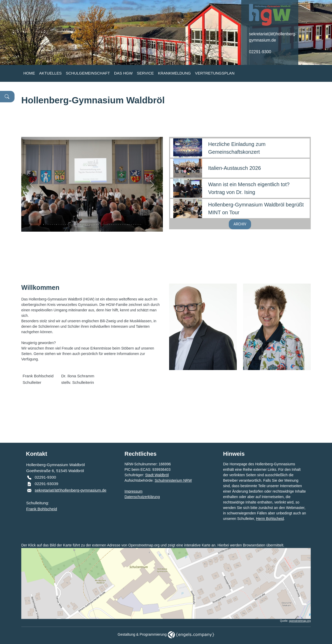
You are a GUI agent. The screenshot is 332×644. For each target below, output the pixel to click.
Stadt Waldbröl (157, 475)
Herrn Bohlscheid (270, 519)
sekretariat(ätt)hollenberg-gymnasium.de (71, 490)
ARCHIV (240, 224)
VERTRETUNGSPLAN (215, 73)
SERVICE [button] (145, 73)
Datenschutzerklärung (142, 497)
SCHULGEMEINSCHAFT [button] (88, 73)
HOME (29, 73)
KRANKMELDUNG (174, 73)
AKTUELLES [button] (50, 73)
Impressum (133, 491)
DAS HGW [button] (123, 73)
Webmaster (295, 508)
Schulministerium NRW (173, 480)
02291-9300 (260, 52)
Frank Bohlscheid (42, 509)
